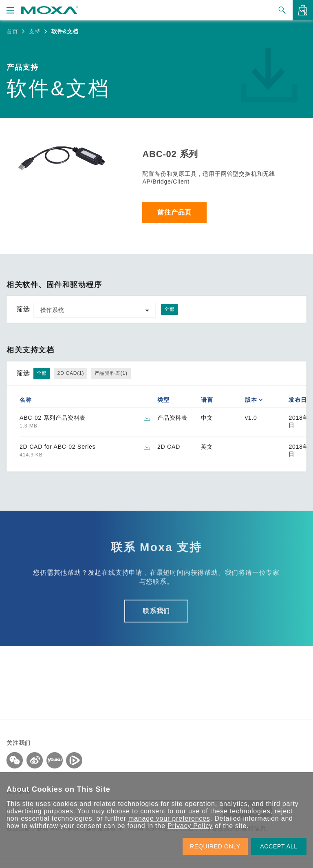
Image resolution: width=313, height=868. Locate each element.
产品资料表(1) (111, 373)
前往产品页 (175, 213)
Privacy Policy (190, 826)
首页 (12, 31)
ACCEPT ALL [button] (279, 846)
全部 (170, 309)
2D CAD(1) (71, 373)
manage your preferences (169, 818)
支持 (35, 31)
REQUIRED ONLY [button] (215, 846)
